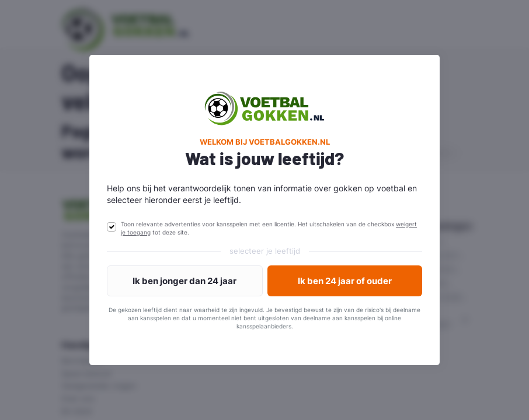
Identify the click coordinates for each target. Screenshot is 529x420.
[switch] (112, 227)
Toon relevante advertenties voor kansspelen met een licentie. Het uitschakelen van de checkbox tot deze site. (269, 228)
